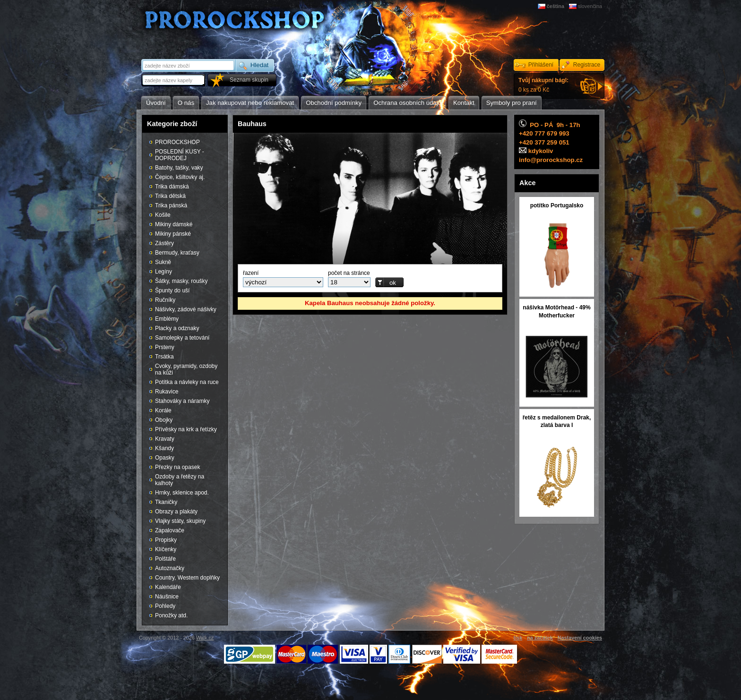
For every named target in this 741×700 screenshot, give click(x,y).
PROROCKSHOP (177, 142)
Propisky (166, 540)
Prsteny (165, 347)
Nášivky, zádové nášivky (186, 309)
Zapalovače (170, 530)
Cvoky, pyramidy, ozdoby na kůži (186, 369)
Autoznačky (170, 568)
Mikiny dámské (174, 224)
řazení (251, 273)
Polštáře (165, 559)
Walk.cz (205, 638)
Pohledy (165, 606)
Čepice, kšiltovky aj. (180, 177)
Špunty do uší (172, 290)
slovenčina (590, 6)
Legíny (164, 272)
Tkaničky (166, 502)
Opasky (165, 458)
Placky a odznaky (177, 328)
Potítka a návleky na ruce (187, 382)
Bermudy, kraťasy (177, 253)
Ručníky (165, 300)
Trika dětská (170, 196)
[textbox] (174, 80)
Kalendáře (168, 587)
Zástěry (164, 243)
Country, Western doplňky (187, 578)
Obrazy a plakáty (176, 512)
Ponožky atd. (171, 615)
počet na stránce (349, 273)
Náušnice (167, 597)
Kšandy (164, 448)
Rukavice (167, 392)
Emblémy (167, 319)
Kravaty (165, 439)
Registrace (587, 65)
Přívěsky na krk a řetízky (186, 429)
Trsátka (164, 357)
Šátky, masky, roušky (181, 281)
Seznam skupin (249, 80)
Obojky (164, 420)
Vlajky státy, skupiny (180, 521)
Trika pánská (171, 205)
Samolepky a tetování (182, 338)
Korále (163, 410)
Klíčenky (166, 549)
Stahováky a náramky (182, 401)
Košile (163, 215)
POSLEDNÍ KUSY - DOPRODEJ (180, 155)
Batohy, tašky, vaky (179, 168)
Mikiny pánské (173, 234)
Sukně (163, 262)
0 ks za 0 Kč (543, 85)
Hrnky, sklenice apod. (182, 493)
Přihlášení (541, 65)
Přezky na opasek (177, 467)
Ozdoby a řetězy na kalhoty (180, 480)
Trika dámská (172, 187)
